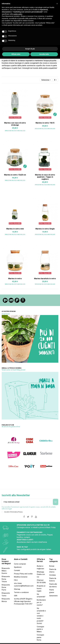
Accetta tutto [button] (44, 54)
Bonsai (52, 566)
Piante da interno (53, 571)
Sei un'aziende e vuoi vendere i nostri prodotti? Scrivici (41, 616)
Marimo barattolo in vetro (45, 279)
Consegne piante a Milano (40, 629)
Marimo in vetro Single (45, 229)
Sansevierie (53, 596)
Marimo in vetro (15, 279)
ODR (16, 596)
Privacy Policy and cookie (23, 574)
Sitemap (17, 589)
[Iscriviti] (56, 502)
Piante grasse (52, 591)
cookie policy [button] (18, 14)
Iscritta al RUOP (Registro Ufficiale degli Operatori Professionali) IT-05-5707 (23, 601)
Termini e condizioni (21, 592)
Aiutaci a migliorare (40, 567)
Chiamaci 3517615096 (41, 581)
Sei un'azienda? (41, 595)
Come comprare (20, 564)
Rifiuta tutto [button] (16, 54)
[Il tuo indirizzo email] (27, 502)
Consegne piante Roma (40, 637)
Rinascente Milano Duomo (6, 571)
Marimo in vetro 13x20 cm (15, 175)
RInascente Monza (6, 600)
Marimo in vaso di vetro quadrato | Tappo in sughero (45, 177)
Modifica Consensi (21, 577)
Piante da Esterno (53, 580)
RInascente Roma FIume (6, 587)
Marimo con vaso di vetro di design (15, 124)
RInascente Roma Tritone (6, 579)
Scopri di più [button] (30, 49)
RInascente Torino (6, 594)
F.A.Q (16, 580)
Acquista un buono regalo (41, 588)
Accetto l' (13, 512)
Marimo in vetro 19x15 (45, 123)
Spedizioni (18, 567)
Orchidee (53, 575)
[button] (57, 4)
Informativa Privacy (17, 512)
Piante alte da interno (53, 585)
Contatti (17, 570)
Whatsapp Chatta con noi (41, 574)
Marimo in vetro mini (15, 229)
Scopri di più (6, 314)
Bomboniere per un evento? (41, 603)
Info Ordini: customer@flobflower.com (24, 585)
